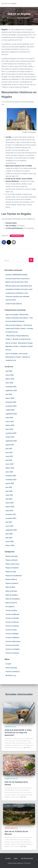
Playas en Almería (12, 560)
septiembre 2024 (11, 414)
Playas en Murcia (11, 579)
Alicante (8, 859)
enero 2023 (9, 472)
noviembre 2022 (11, 480)
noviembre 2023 (11, 433)
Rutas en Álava (10, 587)
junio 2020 (9, 534)
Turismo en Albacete (12, 614)
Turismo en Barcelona (13, 641)
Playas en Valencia (12, 583)
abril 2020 (9, 538)
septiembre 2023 (11, 441)
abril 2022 (9, 499)
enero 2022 (9, 511)
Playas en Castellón (12, 568)
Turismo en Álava (11, 610)
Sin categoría (10, 607)
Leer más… (27, 747)
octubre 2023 (10, 437)
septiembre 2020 (11, 530)
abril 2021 (9, 522)
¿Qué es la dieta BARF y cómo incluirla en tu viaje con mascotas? (18, 732)
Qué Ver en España (27, 859)
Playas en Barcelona (12, 564)
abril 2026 (9, 371)
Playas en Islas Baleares (14, 576)
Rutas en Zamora (11, 603)
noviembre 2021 (11, 518)
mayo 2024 (9, 418)
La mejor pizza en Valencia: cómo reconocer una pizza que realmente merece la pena (17, 296)
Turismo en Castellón (13, 649)
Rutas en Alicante (11, 591)
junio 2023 (9, 453)
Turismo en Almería (12, 622)
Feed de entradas (11, 668)
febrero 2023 (10, 468)
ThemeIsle (27, 863)
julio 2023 (9, 449)
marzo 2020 (10, 542)
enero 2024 (9, 429)
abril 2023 (9, 460)
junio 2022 (9, 491)
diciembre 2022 (11, 476)
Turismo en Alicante (12, 618)
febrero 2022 (10, 507)
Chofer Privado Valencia (14, 304)
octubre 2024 (10, 410)
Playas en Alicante (12, 556)
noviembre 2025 (11, 387)
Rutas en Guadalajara (13, 599)
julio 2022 (9, 487)
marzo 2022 (10, 503)
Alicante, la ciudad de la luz (22, 339)
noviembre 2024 (11, 406)
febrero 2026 (10, 379)
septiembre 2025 (11, 391)
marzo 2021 (10, 526)
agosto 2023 (10, 445)
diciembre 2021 (11, 514)
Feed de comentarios (13, 672)
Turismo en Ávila (11, 630)
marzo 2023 (10, 464)
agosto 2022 (10, 483)
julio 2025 (9, 394)
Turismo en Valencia (12, 653)
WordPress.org (11, 675)
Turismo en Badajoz (17, 236)
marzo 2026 (10, 375)
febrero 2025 (10, 398)
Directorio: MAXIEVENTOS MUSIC (17, 275)
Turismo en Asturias (12, 626)
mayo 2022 (9, 495)
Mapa (16, 859)
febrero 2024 (10, 425)
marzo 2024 (10, 422)
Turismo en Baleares (12, 638)
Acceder (8, 664)
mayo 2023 (9, 456)
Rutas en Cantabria (12, 595)
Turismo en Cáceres (12, 645)
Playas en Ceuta (11, 572)
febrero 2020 (10, 545)
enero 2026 (9, 383)
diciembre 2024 (11, 402)
